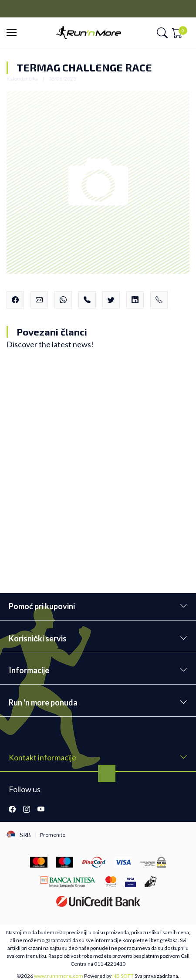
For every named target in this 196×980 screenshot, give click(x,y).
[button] (14, 33)
